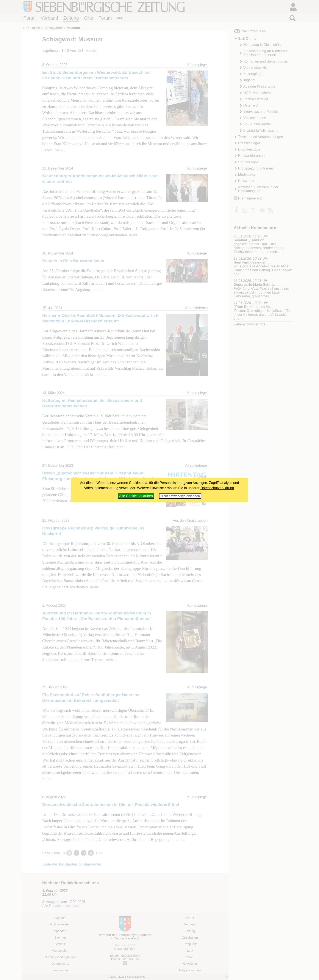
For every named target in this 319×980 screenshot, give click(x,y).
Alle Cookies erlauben (136, 496)
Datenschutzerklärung (217, 488)
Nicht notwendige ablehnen (180, 496)
